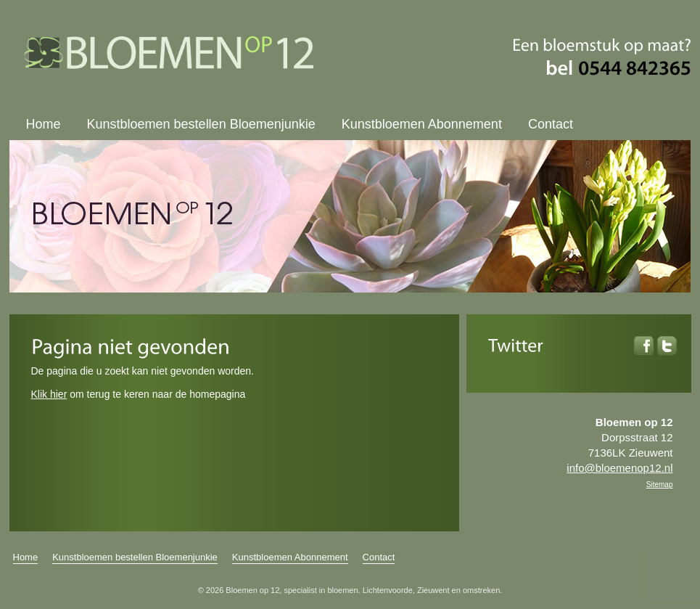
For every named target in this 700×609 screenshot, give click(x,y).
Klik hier (49, 394)
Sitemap (660, 485)
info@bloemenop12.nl (619, 468)
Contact (551, 124)
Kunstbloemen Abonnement (422, 124)
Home (44, 124)
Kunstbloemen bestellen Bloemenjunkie (201, 124)
